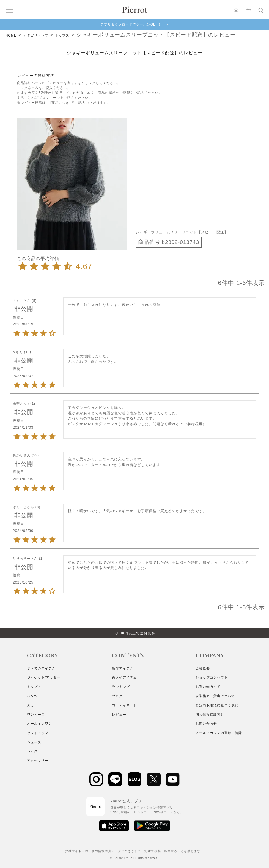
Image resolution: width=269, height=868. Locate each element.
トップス (62, 35)
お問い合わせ (206, 724)
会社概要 (203, 668)
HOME (11, 35)
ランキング (121, 687)
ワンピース (36, 715)
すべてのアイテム (41, 668)
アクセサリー (38, 761)
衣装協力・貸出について (215, 696)
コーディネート (124, 705)
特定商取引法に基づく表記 (217, 705)
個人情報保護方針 (210, 715)
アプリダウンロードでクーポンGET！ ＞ (135, 24)
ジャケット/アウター (44, 677)
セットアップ (38, 733)
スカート (34, 705)
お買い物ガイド (208, 687)
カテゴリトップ (36, 35)
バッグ (32, 751)
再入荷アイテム (124, 677)
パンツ (32, 696)
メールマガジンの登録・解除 (219, 733)
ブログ (117, 696)
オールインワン (39, 724)
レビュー (119, 715)
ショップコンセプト (212, 677)
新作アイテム (123, 668)
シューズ (34, 742)
